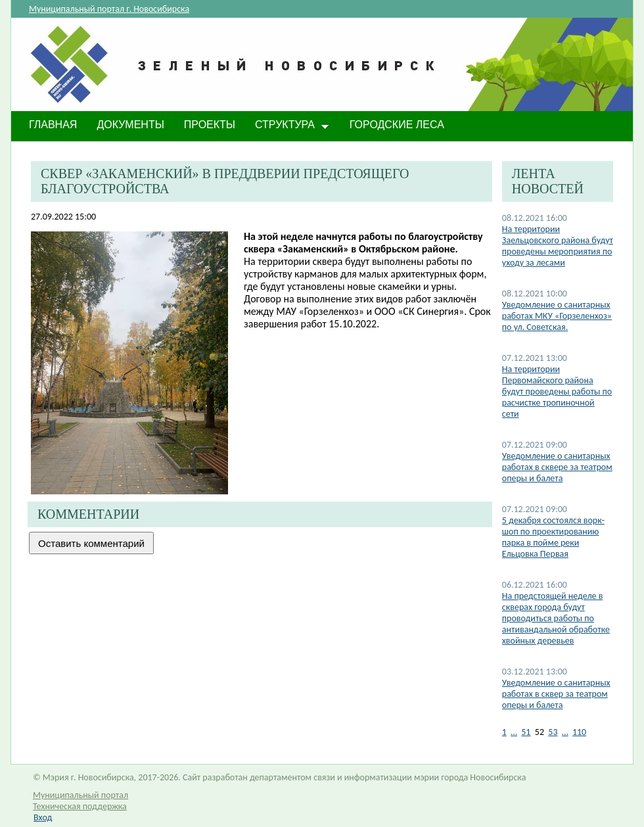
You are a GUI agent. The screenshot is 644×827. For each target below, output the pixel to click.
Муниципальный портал (80, 795)
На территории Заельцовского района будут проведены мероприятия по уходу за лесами (558, 246)
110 (579, 732)
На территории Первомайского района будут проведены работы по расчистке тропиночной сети (557, 391)
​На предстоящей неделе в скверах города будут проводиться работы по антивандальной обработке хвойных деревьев (556, 618)
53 (553, 732)
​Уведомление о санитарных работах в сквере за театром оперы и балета (557, 467)
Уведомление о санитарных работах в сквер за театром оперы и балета (556, 694)
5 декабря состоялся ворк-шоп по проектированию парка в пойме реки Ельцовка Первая (553, 537)
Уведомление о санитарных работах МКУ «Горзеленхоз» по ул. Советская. (557, 316)
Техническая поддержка (80, 806)
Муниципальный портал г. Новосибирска (109, 9)
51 (526, 732)
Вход (43, 817)
